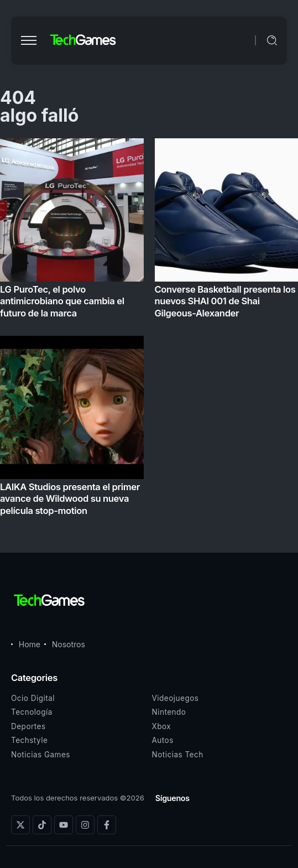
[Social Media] (20, 825)
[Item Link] (149, 330)
